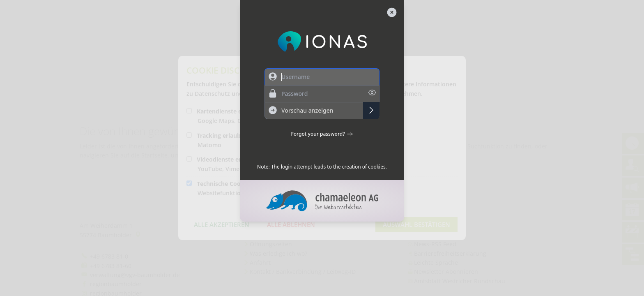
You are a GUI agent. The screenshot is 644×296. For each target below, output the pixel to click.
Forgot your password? (322, 134)
